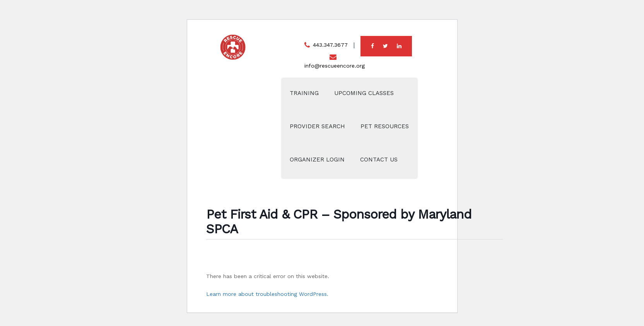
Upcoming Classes (364, 93)
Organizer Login (317, 160)
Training (304, 93)
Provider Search (317, 126)
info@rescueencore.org (335, 66)
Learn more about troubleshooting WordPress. (267, 294)
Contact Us (379, 160)
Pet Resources (385, 126)
